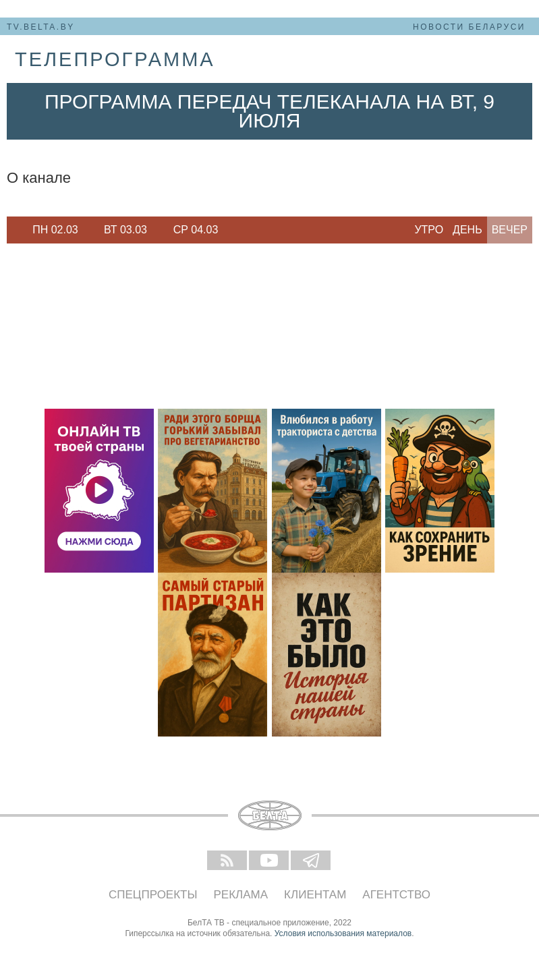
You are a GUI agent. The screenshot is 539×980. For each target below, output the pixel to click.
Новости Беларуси (469, 27)
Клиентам (315, 895)
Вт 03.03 (125, 230)
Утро (429, 230)
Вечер (510, 230)
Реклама (241, 895)
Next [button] (236, 230)
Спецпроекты (153, 895)
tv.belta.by (41, 27)
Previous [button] (13, 230)
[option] (55, 230)
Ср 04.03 (196, 230)
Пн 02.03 (55, 230)
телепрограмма (115, 59)
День (467, 230)
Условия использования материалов (343, 933)
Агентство (396, 895)
